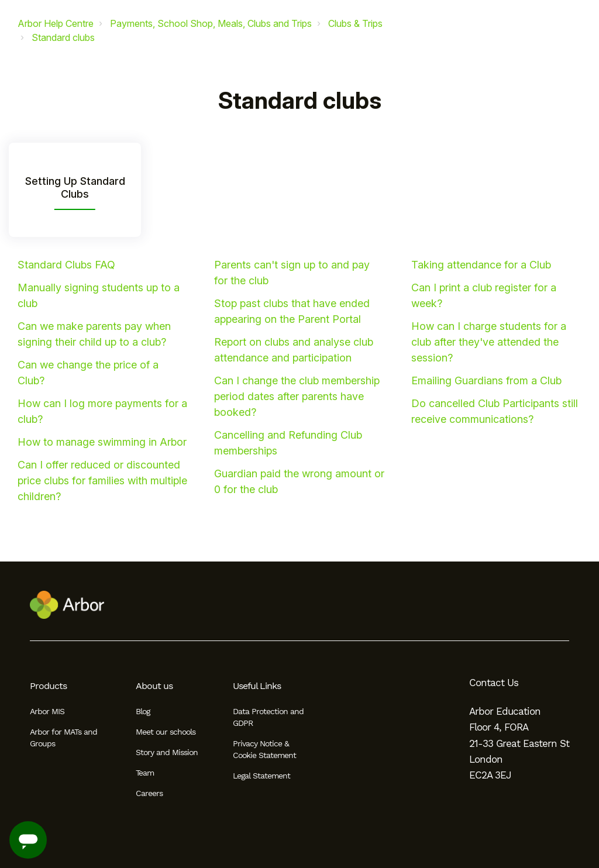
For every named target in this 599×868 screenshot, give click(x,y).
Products (48, 686)
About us (154, 686)
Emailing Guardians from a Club (486, 380)
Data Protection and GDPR (268, 717)
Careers (149, 793)
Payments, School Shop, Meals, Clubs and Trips (211, 23)
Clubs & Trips (355, 23)
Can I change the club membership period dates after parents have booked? (297, 396)
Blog (143, 711)
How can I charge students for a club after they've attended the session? (489, 342)
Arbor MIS (47, 711)
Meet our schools (166, 732)
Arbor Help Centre (56, 23)
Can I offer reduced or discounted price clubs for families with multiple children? (102, 480)
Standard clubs (63, 37)
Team (145, 773)
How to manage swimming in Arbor (102, 442)
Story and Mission (167, 752)
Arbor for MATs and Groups (63, 738)
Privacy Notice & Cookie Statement (264, 749)
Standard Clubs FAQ (66, 265)
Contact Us (494, 683)
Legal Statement (261, 776)
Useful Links (257, 686)
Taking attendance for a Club (481, 265)
